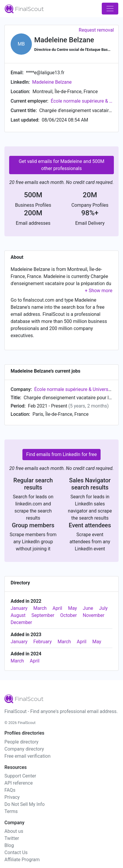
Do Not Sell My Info (24, 804)
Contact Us (16, 852)
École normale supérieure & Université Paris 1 (82, 101)
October (68, 615)
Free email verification (27, 756)
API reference (19, 783)
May (73, 608)
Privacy (12, 797)
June (88, 608)
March (40, 608)
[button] (99, 291)
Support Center (20, 776)
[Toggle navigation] (110, 9)
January (19, 608)
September (43, 615)
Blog (9, 845)
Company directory (24, 749)
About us (14, 831)
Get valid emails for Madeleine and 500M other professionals (61, 165)
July (103, 608)
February (42, 642)
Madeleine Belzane (52, 82)
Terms (11, 811)
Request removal (96, 30)
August (18, 615)
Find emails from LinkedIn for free (62, 454)
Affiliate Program (22, 860)
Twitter (12, 838)
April (57, 608)
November (93, 615)
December (21, 622)
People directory (21, 742)
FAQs (10, 790)
